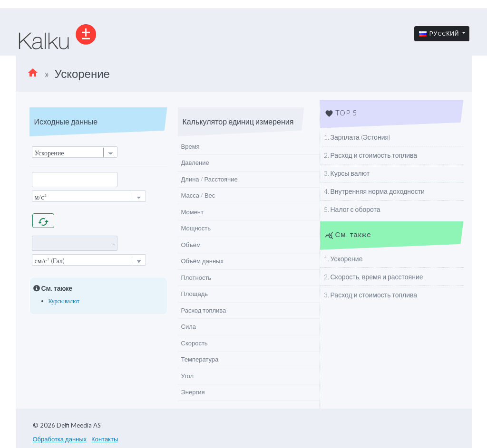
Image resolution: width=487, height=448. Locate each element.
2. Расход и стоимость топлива (371, 155)
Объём (191, 245)
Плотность (196, 277)
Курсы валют (64, 301)
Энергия (193, 392)
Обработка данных (60, 439)
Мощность (196, 228)
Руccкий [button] (440, 33)
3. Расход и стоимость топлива (371, 295)
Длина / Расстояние (209, 179)
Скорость (195, 343)
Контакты (105, 439)
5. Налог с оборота (352, 209)
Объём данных (202, 261)
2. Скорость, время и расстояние (374, 277)
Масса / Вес (198, 195)
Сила (189, 326)
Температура (200, 359)
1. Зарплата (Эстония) (357, 137)
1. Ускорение (343, 259)
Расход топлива (204, 310)
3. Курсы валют (347, 173)
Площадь (195, 294)
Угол (188, 376)
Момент (193, 212)
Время (190, 146)
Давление (195, 162)
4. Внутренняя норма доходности (374, 191)
